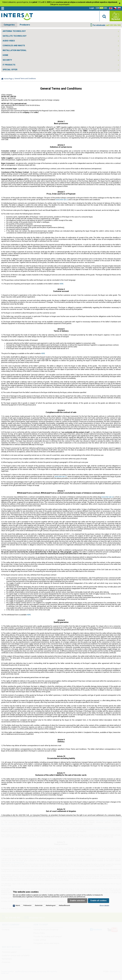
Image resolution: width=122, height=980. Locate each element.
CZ (114, 8)
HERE (61, 284)
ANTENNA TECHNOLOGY (14, 31)
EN (110, 8)
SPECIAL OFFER (10, 70)
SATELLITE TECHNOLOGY (15, 36)
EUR (101, 8)
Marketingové (51, 905)
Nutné (18, 905)
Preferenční (27, 905)
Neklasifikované (64, 905)
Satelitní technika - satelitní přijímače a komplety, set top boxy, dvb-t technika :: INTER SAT (17, 17)
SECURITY (7, 60)
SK (119, 8)
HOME (5, 55)
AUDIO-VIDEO (9, 41)
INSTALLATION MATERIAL (15, 50)
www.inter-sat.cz (62, 200)
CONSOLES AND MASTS (14, 46)
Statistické (39, 905)
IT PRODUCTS (9, 65)
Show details (104, 906)
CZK (97, 8)
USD (105, 8)
